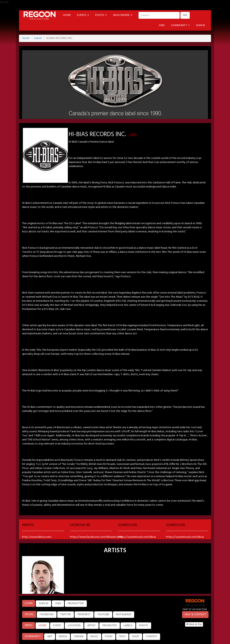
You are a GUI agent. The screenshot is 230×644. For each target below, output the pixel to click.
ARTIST (91, 626)
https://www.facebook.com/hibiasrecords (96, 537)
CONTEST (151, 637)
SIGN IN (200, 25)
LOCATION (74, 626)
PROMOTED (110, 626)
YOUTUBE (103, 615)
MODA (63, 637)
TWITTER (66, 615)
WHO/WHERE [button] (123, 15)
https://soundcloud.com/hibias (137, 537)
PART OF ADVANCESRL (195, 609)
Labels (38, 38)
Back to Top (194, 624)
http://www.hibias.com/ (37, 537)
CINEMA (79, 637)
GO (185, 15)
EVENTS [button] (83, 15)
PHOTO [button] (101, 15)
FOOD (109, 637)
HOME (67, 15)
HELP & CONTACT (195, 615)
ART (50, 637)
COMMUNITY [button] (180, 25)
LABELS (128, 626)
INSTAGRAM (124, 615)
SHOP (136, 637)
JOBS (162, 25)
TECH (122, 637)
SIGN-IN (44, 604)
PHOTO (144, 626)
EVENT (57, 626)
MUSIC (94, 637)
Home (26, 38)
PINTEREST (84, 615)
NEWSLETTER (76, 604)
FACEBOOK (47, 615)
